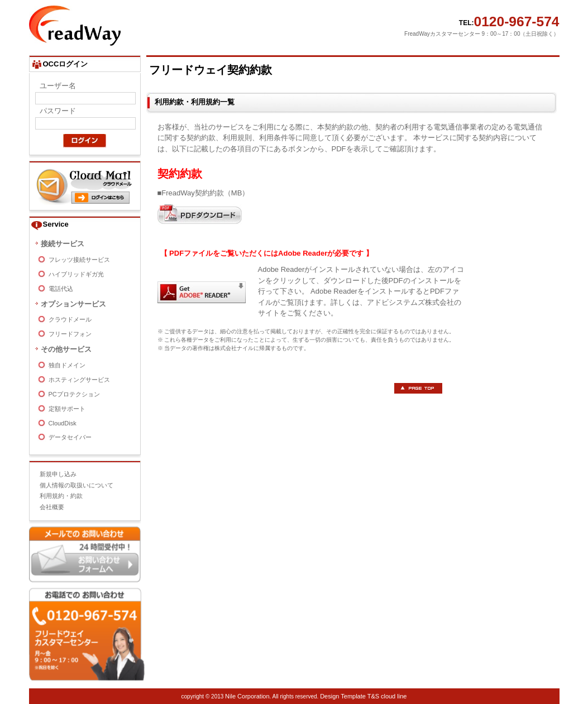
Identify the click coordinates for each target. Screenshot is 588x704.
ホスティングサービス (79, 380)
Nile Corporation (247, 696)
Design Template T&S (350, 696)
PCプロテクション (74, 394)
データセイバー (70, 437)
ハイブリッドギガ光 (76, 274)
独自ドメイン (67, 365)
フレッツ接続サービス (79, 260)
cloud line (394, 696)
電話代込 (61, 289)
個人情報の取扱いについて (77, 485)
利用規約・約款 (61, 496)
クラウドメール (70, 319)
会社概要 (52, 507)
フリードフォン (70, 334)
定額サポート (67, 409)
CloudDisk (63, 423)
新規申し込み (58, 474)
